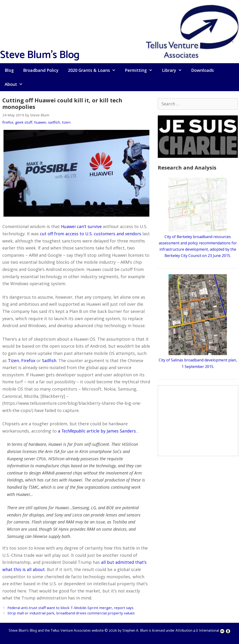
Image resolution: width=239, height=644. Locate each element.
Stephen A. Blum (135, 631)
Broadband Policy (41, 70)
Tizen (13, 360)
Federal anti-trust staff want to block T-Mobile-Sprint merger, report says (70, 608)
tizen (66, 122)
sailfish (54, 122)
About (16, 84)
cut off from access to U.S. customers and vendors (91, 234)
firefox (8, 122)
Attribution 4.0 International (203, 631)
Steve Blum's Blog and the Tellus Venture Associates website (56, 631)
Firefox (28, 360)
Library (174, 70)
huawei (40, 122)
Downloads (202, 70)
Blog (9, 70)
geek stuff (24, 122)
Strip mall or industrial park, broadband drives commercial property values (71, 613)
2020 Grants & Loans (94, 70)
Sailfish (49, 360)
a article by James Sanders (97, 431)
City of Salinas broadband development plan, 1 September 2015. (198, 360)
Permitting (141, 70)
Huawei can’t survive (81, 226)
